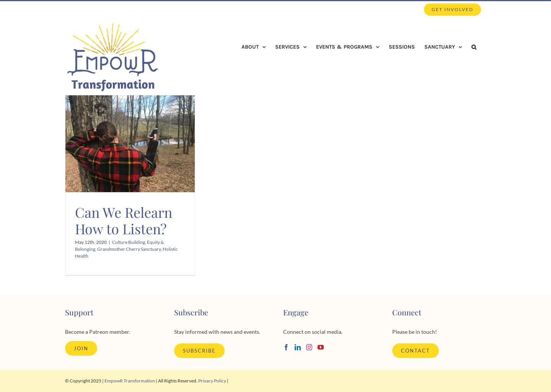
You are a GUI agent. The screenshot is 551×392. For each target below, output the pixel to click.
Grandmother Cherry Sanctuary (129, 249)
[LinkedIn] (298, 347)
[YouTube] (321, 347)
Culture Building (129, 242)
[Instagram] (309, 347)
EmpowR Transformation (130, 381)
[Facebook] (286, 347)
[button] (474, 47)
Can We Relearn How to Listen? (124, 220)
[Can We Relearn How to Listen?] (130, 144)
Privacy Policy (212, 381)
